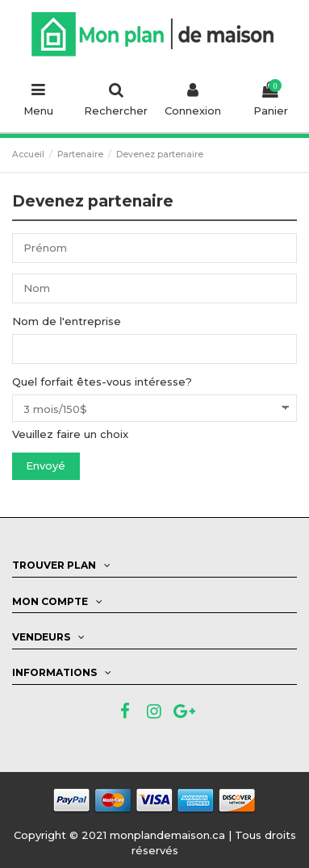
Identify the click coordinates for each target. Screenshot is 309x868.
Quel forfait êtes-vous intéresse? (102, 382)
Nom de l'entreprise (67, 321)
